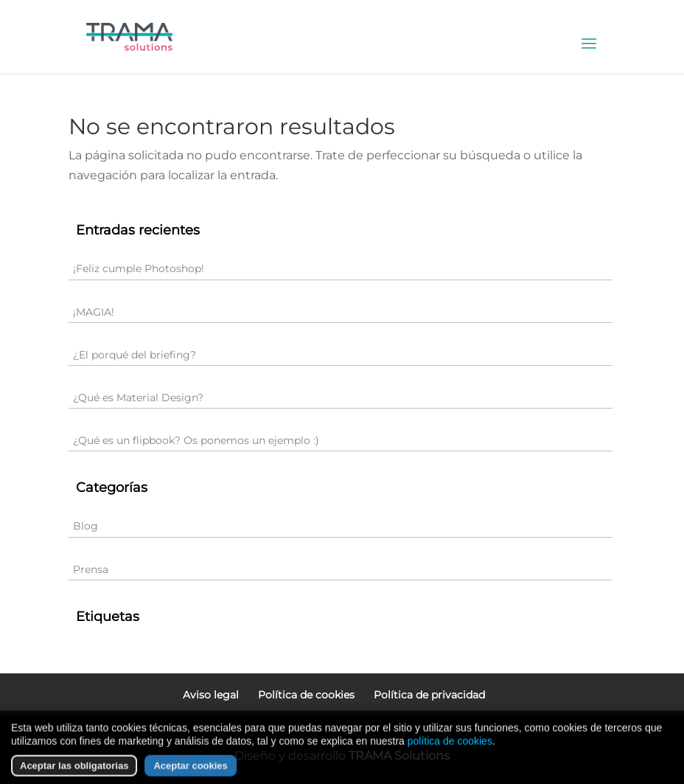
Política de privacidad (429, 695)
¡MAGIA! (94, 312)
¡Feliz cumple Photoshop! (139, 268)
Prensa (91, 569)
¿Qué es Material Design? (138, 398)
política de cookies (450, 758)
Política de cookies (306, 695)
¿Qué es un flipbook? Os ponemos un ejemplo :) (196, 440)
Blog (85, 526)
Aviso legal (211, 695)
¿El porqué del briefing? (135, 355)
